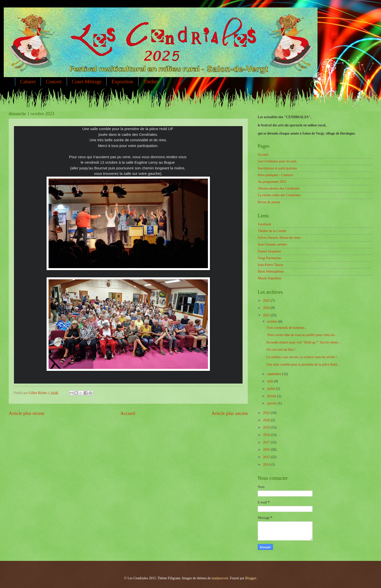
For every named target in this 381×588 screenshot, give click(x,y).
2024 (267, 308)
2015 (267, 457)
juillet (272, 389)
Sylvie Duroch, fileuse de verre (279, 238)
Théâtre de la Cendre (272, 231)
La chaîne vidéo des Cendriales (279, 195)
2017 (267, 442)
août (271, 381)
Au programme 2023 (272, 182)
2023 (267, 315)
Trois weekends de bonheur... (286, 328)
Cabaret (28, 82)
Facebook (264, 224)
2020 (267, 420)
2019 (267, 427)
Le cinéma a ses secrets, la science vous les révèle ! (301, 357)
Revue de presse (269, 202)
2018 (267, 435)
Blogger (251, 578)
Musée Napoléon (269, 278)
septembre (275, 374)
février (272, 396)
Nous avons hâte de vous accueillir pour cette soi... (302, 335)
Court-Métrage (87, 82)
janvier (272, 403)
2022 (267, 413)
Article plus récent (27, 413)
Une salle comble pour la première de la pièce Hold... (303, 365)
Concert (54, 82)
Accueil (128, 413)
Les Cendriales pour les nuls (277, 161)
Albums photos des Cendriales (279, 188)
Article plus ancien (230, 413)
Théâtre (151, 82)
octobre (273, 321)
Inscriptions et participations (277, 168)
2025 (267, 301)
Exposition (122, 82)
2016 (267, 450)
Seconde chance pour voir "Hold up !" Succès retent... (303, 342)
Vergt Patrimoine (269, 258)
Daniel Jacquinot (269, 251)
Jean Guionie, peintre (272, 244)
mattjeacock (220, 578)
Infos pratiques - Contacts (275, 175)
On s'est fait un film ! (281, 350)
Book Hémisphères (271, 271)
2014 (267, 465)
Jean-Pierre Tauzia (270, 265)
